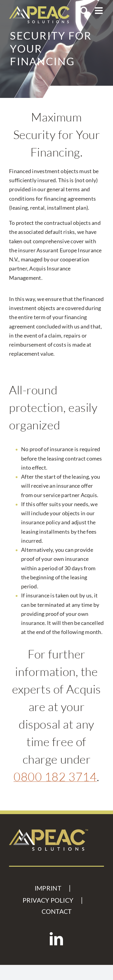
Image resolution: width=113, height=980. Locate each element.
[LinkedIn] (56, 939)
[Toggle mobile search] (84, 11)
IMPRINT (48, 888)
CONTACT (57, 911)
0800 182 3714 (55, 777)
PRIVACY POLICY (48, 900)
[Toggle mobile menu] (99, 11)
